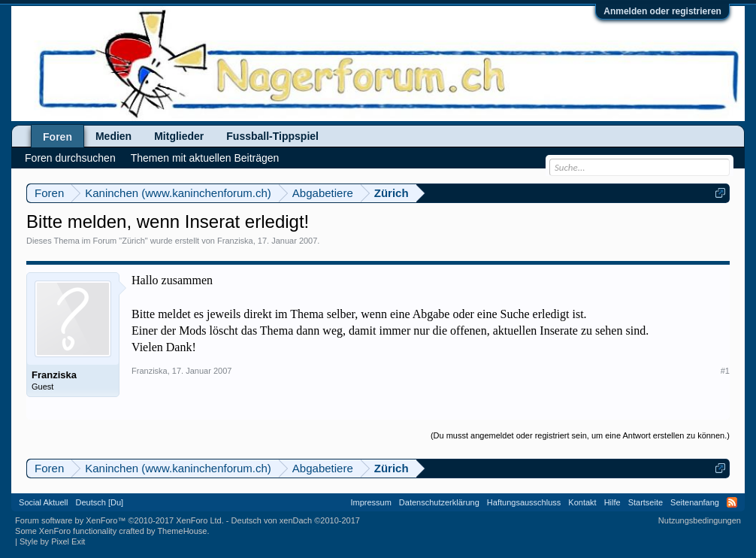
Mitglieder (179, 136)
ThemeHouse (182, 531)
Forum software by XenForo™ (119, 520)
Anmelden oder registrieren (662, 11)
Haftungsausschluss (524, 502)
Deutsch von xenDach (296, 520)
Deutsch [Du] (99, 502)
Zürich (133, 241)
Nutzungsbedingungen (700, 520)
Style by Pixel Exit (52, 541)
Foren (57, 137)
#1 (725, 371)
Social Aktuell (43, 502)
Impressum (370, 502)
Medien (113, 136)
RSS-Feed (732, 502)
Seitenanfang (695, 502)
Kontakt (582, 502)
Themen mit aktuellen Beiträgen (205, 158)
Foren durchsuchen (70, 158)
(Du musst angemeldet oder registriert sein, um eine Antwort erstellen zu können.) (580, 435)
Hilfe (612, 502)
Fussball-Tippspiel (272, 136)
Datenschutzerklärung (439, 502)
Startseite (646, 502)
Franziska (235, 241)
